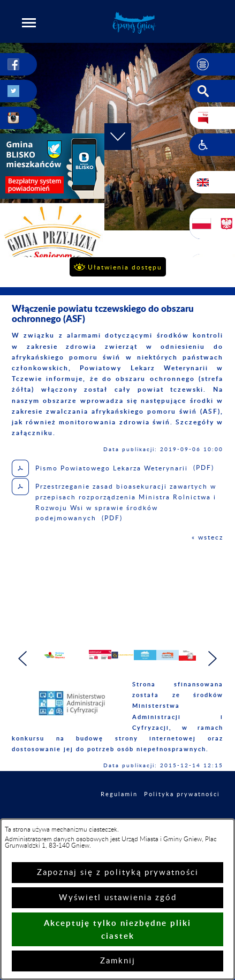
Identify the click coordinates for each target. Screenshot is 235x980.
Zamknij (118, 961)
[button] (29, 23)
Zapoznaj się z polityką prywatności (118, 873)
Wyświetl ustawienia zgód (118, 898)
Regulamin (119, 799)
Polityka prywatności (182, 799)
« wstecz (207, 537)
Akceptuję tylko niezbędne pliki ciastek (117, 929)
